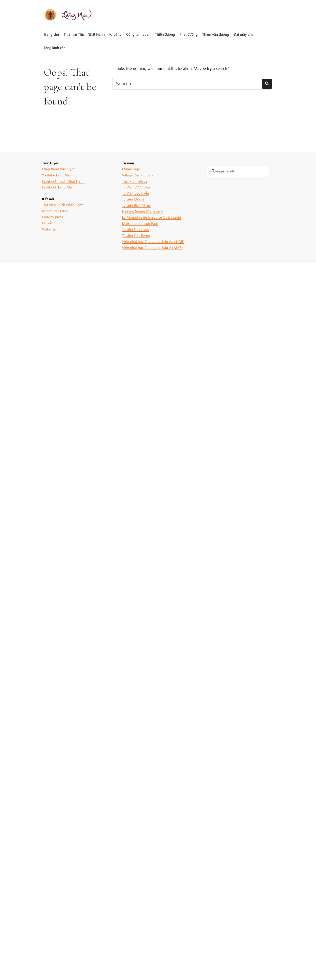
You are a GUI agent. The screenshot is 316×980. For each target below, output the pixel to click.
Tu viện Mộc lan (134, 199)
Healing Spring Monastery (142, 211)
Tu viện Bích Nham (137, 205)
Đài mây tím (243, 34)
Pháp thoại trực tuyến (59, 169)
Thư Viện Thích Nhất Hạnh (63, 205)
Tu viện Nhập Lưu (136, 229)
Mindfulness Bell (55, 211)
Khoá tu (115, 34)
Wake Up (49, 229)
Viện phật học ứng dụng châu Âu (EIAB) (153, 241)
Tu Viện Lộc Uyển (136, 193)
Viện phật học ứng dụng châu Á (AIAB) (152, 247)
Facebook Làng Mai (57, 187)
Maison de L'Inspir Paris (140, 223)
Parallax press (52, 217)
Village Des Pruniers (137, 175)
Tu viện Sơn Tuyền (136, 235)
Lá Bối (47, 223)
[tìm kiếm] (232, 172)
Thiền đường (165, 34)
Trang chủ (51, 34)
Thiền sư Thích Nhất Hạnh (84, 34)
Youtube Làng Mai (56, 175)
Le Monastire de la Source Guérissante (151, 217)
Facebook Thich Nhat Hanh (63, 181)
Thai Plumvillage (135, 181)
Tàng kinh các (54, 48)
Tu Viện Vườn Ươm (137, 187)
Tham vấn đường (216, 34)
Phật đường (189, 34)
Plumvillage (131, 169)
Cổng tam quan (138, 34)
